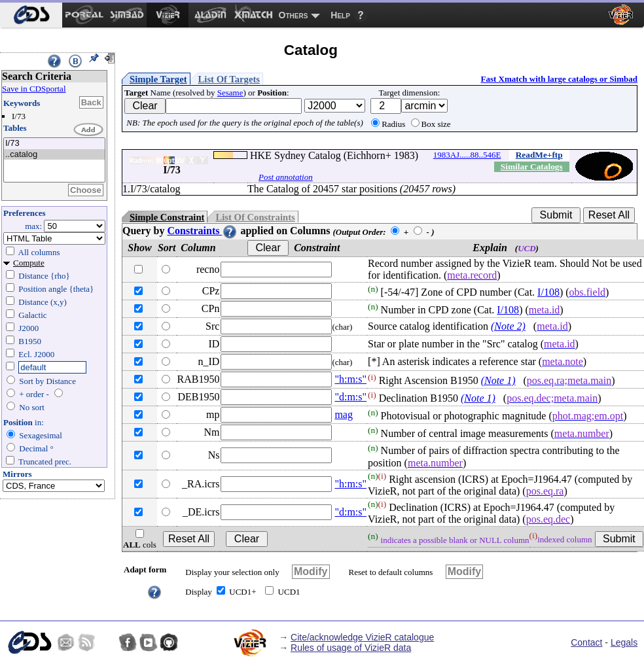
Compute (29, 263)
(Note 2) (508, 326)
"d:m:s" (350, 397)
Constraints (202, 231)
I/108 (548, 292)
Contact (586, 642)
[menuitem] (31, 15)
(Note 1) (498, 380)
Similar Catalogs (532, 166)
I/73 (54, 144)
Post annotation (286, 177)
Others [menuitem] (294, 15)
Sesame (230, 93)
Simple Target (158, 79)
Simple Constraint (167, 217)
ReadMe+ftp (539, 155)
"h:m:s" (350, 379)
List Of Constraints (255, 217)
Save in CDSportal (34, 89)
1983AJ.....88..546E (467, 155)
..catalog (54, 155)
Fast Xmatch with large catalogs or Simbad (559, 79)
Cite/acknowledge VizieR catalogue (362, 637)
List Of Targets (229, 79)
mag (344, 414)
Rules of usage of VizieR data (351, 648)
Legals (624, 642)
